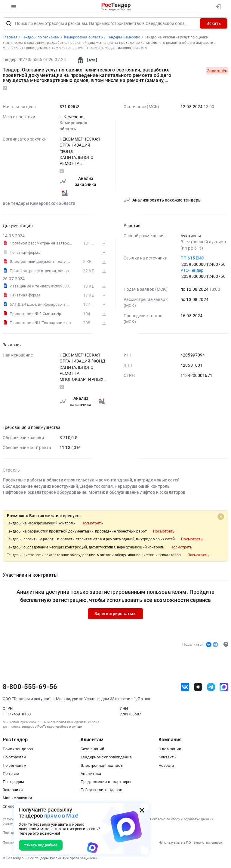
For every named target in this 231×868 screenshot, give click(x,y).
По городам (13, 783)
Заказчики (13, 791)
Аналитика (91, 775)
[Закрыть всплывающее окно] (142, 810)
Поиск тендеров (18, 750)
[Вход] (218, 7)
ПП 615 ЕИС (192, 259)
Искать (214, 25)
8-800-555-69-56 (30, 688)
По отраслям (15, 758)
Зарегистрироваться (116, 615)
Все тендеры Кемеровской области (39, 205)
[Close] (221, 518)
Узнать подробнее (41, 845)
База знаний (93, 750)
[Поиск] (9, 25)
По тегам (11, 775)
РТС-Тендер (192, 272)
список (217, 844)
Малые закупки (17, 799)
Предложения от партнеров (106, 783)
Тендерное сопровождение (106, 758)
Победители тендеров (101, 791)
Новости (166, 767)
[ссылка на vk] (185, 688)
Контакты (168, 758)
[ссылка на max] (224, 688)
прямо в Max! (61, 816)
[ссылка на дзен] (198, 688)
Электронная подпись (102, 767)
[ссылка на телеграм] (211, 688)
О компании (170, 750)
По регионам (15, 767)
